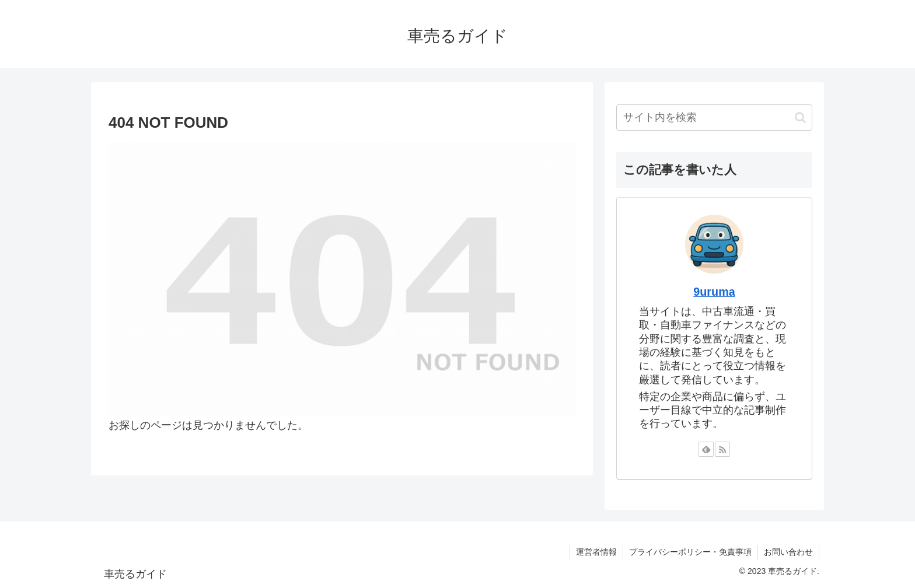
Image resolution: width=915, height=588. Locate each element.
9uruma (714, 292)
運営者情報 (596, 552)
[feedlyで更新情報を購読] (706, 449)
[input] (714, 118)
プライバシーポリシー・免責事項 (690, 552)
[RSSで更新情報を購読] (722, 449)
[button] (800, 118)
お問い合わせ (788, 552)
